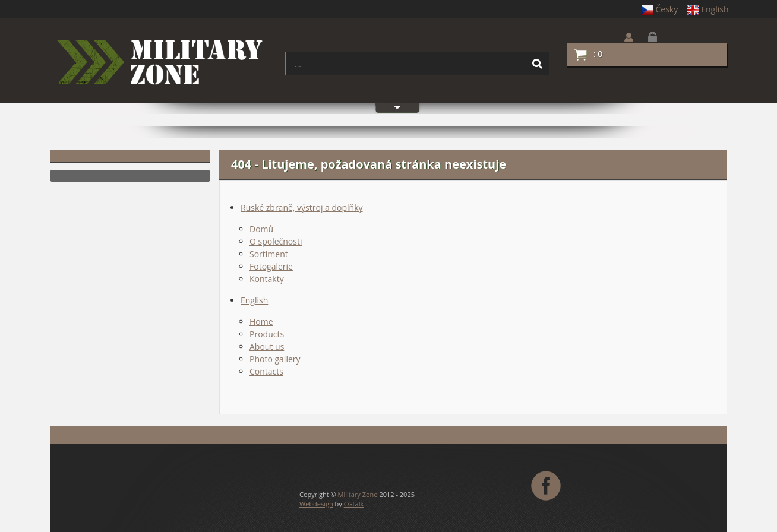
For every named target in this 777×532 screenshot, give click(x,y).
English (708, 9)
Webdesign (316, 504)
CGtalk (354, 504)
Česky (660, 9)
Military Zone (358, 494)
